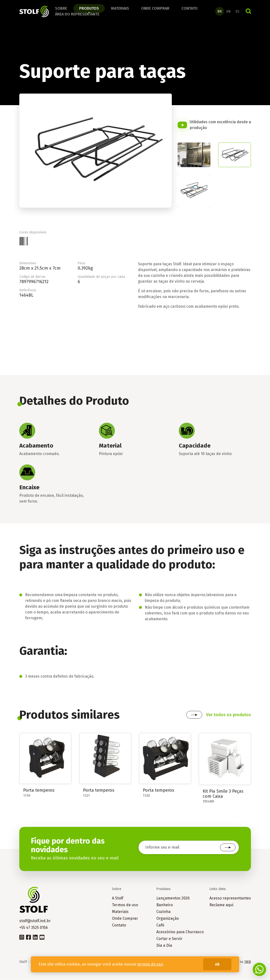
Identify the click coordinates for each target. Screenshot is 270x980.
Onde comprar (155, 9)
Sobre (61, 9)
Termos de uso (125, 905)
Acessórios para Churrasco (180, 932)
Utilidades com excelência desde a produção (220, 125)
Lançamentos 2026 (173, 898)
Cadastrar (228, 848)
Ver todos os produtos (228, 715)
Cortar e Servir (169, 939)
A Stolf (118, 898)
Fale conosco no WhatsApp (259, 969)
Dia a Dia (164, 946)
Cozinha (163, 912)
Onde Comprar (125, 919)
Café (160, 925)
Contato (190, 9)
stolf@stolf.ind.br (35, 921)
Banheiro (165, 905)
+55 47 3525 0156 (34, 928)
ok (217, 964)
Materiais (120, 9)
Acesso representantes (230, 898)
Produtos (89, 9)
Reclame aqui (221, 905)
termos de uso (150, 964)
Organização (168, 919)
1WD (248, 962)
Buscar (248, 12)
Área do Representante (77, 14)
